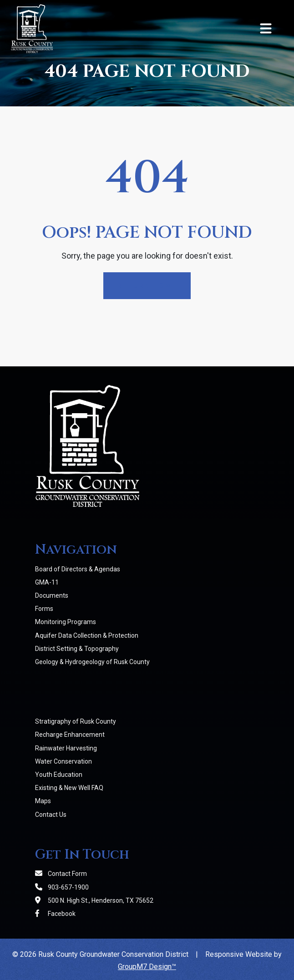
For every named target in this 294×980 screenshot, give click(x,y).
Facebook (55, 914)
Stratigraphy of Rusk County (76, 721)
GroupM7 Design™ (147, 967)
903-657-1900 (62, 887)
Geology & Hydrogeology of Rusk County (92, 662)
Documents (52, 595)
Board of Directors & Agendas (78, 569)
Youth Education (59, 775)
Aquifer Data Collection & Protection (87, 635)
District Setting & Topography (77, 649)
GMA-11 (47, 582)
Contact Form (61, 874)
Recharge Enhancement (70, 735)
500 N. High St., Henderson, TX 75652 (94, 900)
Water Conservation (63, 761)
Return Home (147, 286)
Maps (43, 801)
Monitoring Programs (66, 622)
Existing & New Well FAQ (69, 788)
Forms (44, 609)
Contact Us (51, 815)
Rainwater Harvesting (66, 748)
